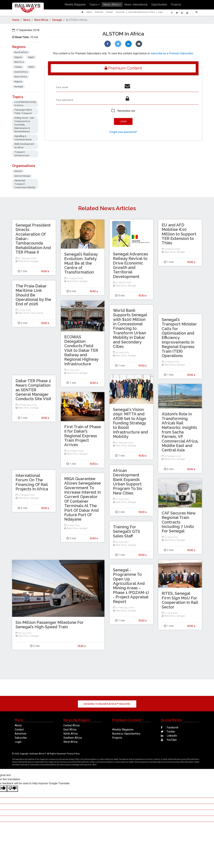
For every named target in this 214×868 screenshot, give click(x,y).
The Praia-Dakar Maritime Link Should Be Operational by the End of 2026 (32, 295)
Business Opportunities (126, 734)
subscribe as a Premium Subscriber (172, 53)
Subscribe (120, 13)
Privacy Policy (73, 754)
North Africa (71, 734)
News (27, 20)
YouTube (169, 740)
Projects (176, 5)
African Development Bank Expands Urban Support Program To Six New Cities (128, 482)
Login (160, 13)
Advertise (99, 13)
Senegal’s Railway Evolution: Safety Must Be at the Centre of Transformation (82, 264)
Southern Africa (73, 738)
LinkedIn (169, 736)
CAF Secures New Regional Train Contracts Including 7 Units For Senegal (179, 522)
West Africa (41, 20)
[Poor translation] (12, 789)
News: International (136, 5)
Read (143, 296)
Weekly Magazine (75, 5)
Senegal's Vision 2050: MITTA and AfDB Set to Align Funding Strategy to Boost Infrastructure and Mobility (131, 423)
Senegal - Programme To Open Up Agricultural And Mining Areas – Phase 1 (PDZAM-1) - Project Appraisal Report (131, 586)
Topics (93, 5)
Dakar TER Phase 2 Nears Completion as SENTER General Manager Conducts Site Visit (34, 390)
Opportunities (159, 5)
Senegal (57, 20)
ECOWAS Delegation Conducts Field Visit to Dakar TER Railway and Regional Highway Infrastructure (82, 351)
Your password (65, 101)
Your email (62, 88)
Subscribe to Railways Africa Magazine (107, 704)
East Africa (70, 730)
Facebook (170, 728)
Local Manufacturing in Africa (141, 13)
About (89, 13)
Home (16, 20)
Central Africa (71, 726)
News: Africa (111, 5)
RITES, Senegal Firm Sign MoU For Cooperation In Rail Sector (180, 600)
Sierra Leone (37, 313)
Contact (109, 13)
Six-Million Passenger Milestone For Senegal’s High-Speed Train (50, 625)
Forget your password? (123, 133)
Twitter (168, 732)
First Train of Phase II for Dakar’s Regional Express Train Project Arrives (81, 436)
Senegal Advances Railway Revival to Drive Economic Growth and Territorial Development (131, 266)
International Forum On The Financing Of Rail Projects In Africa (32, 483)
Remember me (126, 111)
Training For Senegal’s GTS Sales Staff (127, 532)
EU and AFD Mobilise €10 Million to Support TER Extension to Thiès (179, 234)
